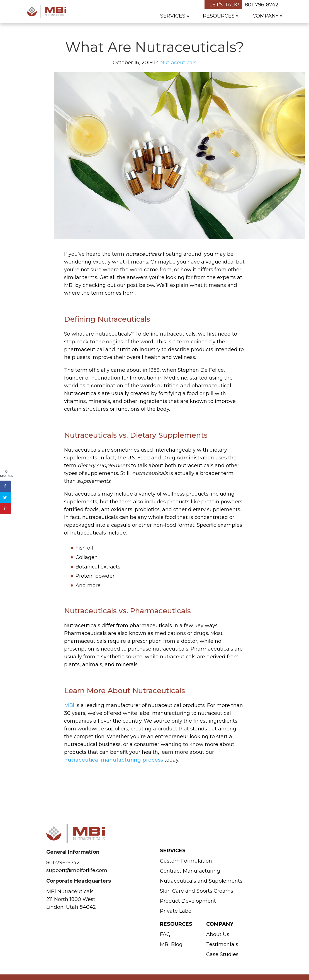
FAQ (165, 934)
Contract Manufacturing (190, 871)
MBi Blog (171, 944)
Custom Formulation (186, 861)
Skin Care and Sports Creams (197, 891)
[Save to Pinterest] (6, 508)
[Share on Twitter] (6, 497)
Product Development (188, 901)
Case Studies (222, 954)
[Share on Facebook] (6, 486)
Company (266, 16)
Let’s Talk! (224, 5)
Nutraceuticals (178, 63)
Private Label (176, 911)
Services (173, 16)
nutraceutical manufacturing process (114, 760)
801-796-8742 (262, 5)
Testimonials (222, 944)
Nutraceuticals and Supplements (201, 881)
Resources (219, 16)
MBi (69, 705)
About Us (218, 934)
